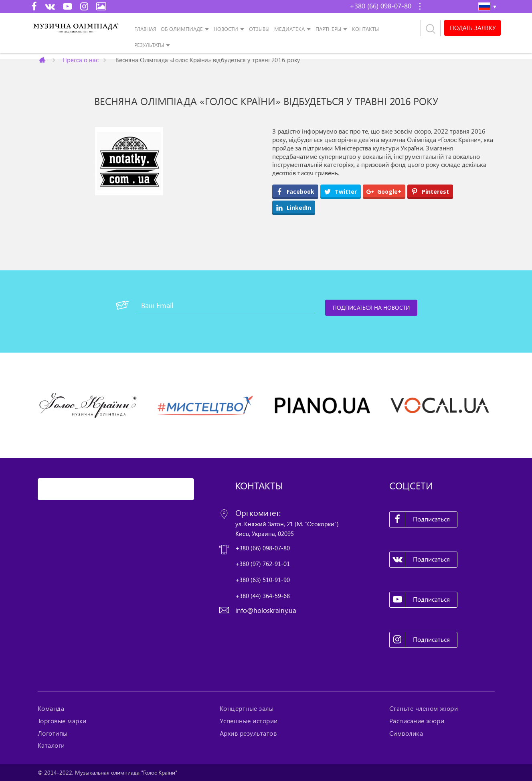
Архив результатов (248, 733)
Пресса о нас (80, 60)
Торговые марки (62, 721)
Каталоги (51, 745)
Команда (51, 708)
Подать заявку (472, 28)
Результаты (149, 45)
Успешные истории (249, 721)
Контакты (365, 29)
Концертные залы (247, 708)
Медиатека (289, 29)
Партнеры (328, 29)
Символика (406, 733)
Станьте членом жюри (424, 708)
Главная (145, 29)
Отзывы (259, 29)
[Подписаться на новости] (372, 308)
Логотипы (53, 733)
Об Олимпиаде (182, 29)
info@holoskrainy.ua (266, 610)
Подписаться (420, 519)
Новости (226, 29)
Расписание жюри (417, 721)
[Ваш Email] (226, 305)
